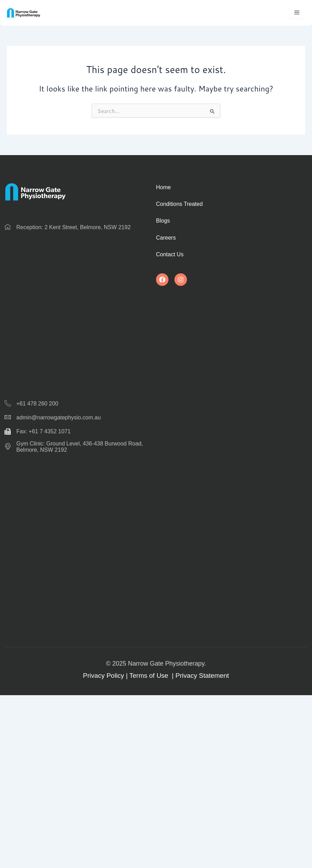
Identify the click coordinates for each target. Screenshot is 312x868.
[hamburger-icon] (297, 13)
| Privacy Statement (199, 676)
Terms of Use (150, 676)
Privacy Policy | (106, 676)
